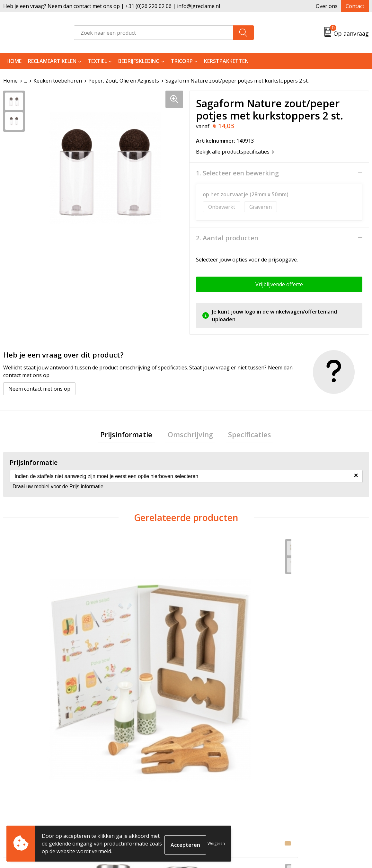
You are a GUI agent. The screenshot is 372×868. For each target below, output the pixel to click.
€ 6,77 (209, 642)
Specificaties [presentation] (244, 435)
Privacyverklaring (306, 775)
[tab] (132, 435)
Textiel (97, 61)
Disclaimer (297, 785)
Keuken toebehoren (58, 81)
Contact (355, 6)
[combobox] (154, 33)
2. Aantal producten (227, 238)
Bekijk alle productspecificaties (235, 151)
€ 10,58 (28, 642)
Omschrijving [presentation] (190, 435)
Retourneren (210, 765)
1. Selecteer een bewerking (237, 173)
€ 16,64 (303, 661)
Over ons (327, 6)
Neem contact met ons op (39, 388)
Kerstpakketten (226, 61)
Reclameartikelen (52, 61)
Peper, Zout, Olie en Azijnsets (124, 81)
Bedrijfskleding (139, 61)
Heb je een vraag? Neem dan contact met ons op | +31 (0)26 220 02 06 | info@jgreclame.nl (112, 6)
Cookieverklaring (305, 765)
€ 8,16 (118, 652)
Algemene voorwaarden (313, 756)
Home (14, 61)
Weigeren (216, 843)
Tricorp (182, 61)
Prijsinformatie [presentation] (132, 435)
